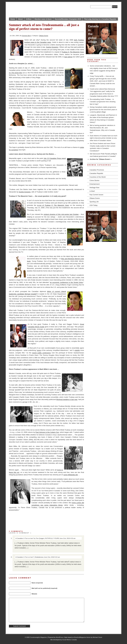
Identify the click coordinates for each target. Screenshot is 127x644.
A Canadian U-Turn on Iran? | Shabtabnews (30, 557)
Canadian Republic (96, 173)
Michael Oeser (98, 637)
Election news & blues (43, 19)
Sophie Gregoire (52, 47)
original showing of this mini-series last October (61, 214)
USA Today (94, 205)
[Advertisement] (38, 523)
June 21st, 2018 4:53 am (68, 538)
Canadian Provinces (97, 170)
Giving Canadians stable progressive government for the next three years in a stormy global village (103, 110)
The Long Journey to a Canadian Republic (100, 19)
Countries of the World (98, 177)
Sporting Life (94, 202)
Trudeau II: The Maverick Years (73, 52)
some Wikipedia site (71, 475)
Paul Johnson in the (47, 432)
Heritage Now (94, 188)
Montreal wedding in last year (67, 399)
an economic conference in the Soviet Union (66, 282)
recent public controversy (41, 353)
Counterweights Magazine (38, 637)
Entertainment (95, 184)
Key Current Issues (96, 195)
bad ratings (68, 57)
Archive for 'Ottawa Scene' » (101, 159)
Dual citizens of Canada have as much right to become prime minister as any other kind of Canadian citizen (104, 138)
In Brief (92, 191)
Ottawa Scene (44, 36)
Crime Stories (94, 180)
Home (13, 19)
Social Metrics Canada (70, 640)
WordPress (60, 637)
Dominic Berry (27, 36)
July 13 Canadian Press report (55, 158)
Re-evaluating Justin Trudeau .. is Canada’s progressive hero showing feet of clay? (103, 102)
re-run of (53, 205)
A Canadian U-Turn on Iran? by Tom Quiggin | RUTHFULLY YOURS (37, 538)
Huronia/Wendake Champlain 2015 (68, 19)
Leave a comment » (20, 533)
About (20, 19)
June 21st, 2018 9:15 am (52, 557)
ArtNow (29, 19)
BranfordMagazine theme (82, 637)
